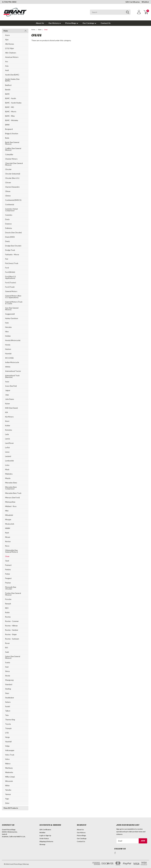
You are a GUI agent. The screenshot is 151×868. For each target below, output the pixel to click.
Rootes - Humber (12, 630)
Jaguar (8, 390)
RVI (7, 648)
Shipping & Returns (46, 841)
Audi (7, 70)
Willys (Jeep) (10, 777)
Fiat (7, 259)
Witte (7, 786)
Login (41, 835)
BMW (7, 125)
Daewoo (8, 224)
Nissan (8, 537)
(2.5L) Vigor (10, 48)
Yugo (7, 799)
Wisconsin (9, 781)
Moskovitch (10, 524)
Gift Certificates (133, 2)
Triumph (8, 728)
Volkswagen (10, 750)
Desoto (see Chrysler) (13, 233)
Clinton (8, 196)
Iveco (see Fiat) (11, 386)
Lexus (7, 452)
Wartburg (9, 768)
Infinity (8, 367)
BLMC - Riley (10, 116)
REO (7, 608)
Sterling (8, 689)
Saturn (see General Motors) (13, 657)
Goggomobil (10, 314)
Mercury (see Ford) (12, 498)
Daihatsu (9, 228)
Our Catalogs (89, 23)
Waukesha (9, 772)
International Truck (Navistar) (12, 376)
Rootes (8, 617)
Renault (8, 604)
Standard (9, 684)
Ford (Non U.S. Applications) (11, 277)
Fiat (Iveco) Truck (12, 263)
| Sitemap (25, 864)
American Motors (12, 57)
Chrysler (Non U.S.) (12, 178)
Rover (7, 643)
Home (33, 30)
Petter (8, 574)
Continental (10, 204)
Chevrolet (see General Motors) (14, 164)
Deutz (7, 241)
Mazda (8, 478)
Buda (7, 138)
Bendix (8, 90)
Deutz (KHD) (10, 237)
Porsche (8, 599)
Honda (8, 345)
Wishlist (145, 2)
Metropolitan (10, 502)
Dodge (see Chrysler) (13, 246)
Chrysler (8, 169)
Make (6, 31)
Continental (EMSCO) (13, 200)
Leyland (8, 456)
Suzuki (8, 706)
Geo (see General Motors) (12, 309)
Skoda (8, 676)
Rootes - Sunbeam (12, 639)
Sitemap (42, 844)
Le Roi (7, 448)
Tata (7, 715)
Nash (7, 533)
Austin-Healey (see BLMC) (12, 80)
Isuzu (7, 382)
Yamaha (8, 790)
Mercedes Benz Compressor (11, 488)
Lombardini (9, 461)
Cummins (9, 215)
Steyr (7, 693)
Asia (7, 66)
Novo (7, 546)
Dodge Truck (10, 250)
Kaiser (8, 404)
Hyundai (8, 354)
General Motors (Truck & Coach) (14, 303)
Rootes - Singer (11, 634)
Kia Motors (9, 417)
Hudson (8, 349)
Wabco (8, 764)
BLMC (7, 94)
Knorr (7, 421)
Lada (7, 434)
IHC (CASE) (9, 358)
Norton (8, 541)
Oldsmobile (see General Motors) (11, 551)
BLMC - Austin (11, 98)
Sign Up (48, 835)
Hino (7, 332)
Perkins (8, 570)
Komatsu (9, 430)
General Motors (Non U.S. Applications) (13, 297)
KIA (7, 412)
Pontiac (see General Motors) (13, 594)
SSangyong (9, 680)
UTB (7, 733)
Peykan (8, 583)
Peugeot (8, 578)
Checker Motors (11, 159)
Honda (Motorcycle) (13, 340)
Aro (7, 62)
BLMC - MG (10, 107)
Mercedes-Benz (11, 483)
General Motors (11, 291)
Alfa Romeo (10, 44)
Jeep (7, 395)
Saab (7, 652)
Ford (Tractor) (11, 283)
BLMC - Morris (11, 112)
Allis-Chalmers (11, 53)
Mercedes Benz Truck (13, 493)
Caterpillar (9, 154)
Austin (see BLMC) (12, 75)
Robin (7, 612)
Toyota (8, 724)
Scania (8, 662)
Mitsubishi (9, 515)
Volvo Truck (10, 755)
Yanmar (8, 794)
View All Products (11, 808)
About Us (40, 23)
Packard (8, 565)
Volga (7, 746)
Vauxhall (8, 742)
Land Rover (9, 443)
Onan (7, 556)
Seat (7, 667)
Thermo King (10, 720)
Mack (7, 469)
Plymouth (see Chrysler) (11, 588)
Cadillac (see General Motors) (13, 149)
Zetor (7, 803)
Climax (8, 191)
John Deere (10, 399)
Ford (7, 268)
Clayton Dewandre (12, 187)
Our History (55, 23)
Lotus (7, 465)
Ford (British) (10, 272)
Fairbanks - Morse (12, 255)
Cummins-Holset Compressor (11, 210)
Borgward (9, 129)
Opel (7, 561)
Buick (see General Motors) (12, 143)
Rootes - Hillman (11, 626)
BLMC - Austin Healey (13, 103)
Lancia (8, 439)
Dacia (7, 219)
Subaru (8, 702)
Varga (7, 737)
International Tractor (13, 371)
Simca (7, 671)
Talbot (8, 711)
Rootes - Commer (12, 621)
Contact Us (106, 23)
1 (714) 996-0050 (9, 2)
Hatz (7, 323)
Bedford (8, 85)
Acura (7, 35)
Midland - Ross (11, 506)
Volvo (7, 759)
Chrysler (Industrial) (13, 174)
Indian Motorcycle (12, 362)
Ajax (7, 40)
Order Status (44, 838)
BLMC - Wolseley (12, 120)
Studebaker (10, 698)
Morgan (8, 520)
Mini (7, 511)
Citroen (8, 183)
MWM (8, 528)
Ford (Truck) (10, 287)
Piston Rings (72, 23)
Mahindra (9, 474)
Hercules (8, 327)
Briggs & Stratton (12, 134)
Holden (8, 336)
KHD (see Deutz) (11, 408)
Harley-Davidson (12, 318)
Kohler (8, 426)
